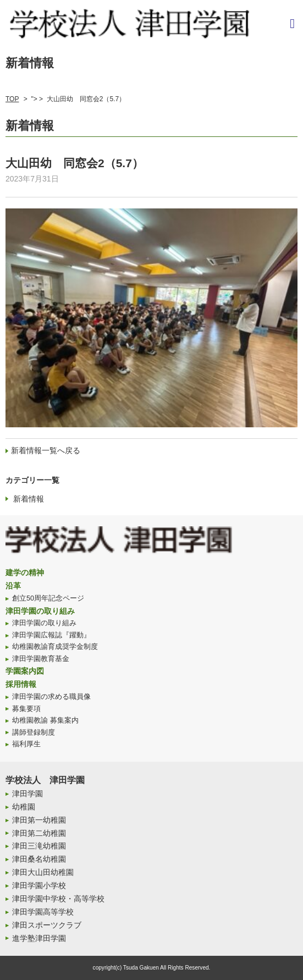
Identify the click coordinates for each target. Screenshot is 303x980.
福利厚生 (26, 744)
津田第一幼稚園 (39, 820)
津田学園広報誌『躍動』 (51, 635)
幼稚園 (24, 807)
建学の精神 (25, 572)
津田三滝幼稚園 (39, 846)
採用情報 (21, 684)
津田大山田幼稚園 (43, 872)
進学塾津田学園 (39, 938)
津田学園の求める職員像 (51, 697)
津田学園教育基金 (41, 659)
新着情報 (29, 499)
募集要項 (26, 709)
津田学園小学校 (39, 885)
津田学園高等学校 (43, 912)
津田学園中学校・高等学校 (58, 899)
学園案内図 (25, 671)
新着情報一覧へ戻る (46, 450)
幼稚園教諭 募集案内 (45, 720)
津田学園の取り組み (40, 611)
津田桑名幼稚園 (39, 859)
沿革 (13, 586)
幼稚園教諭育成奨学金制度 (55, 647)
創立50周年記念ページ (48, 598)
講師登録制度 (34, 733)
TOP (12, 99)
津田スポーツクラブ (47, 925)
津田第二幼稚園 (39, 833)
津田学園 (27, 794)
